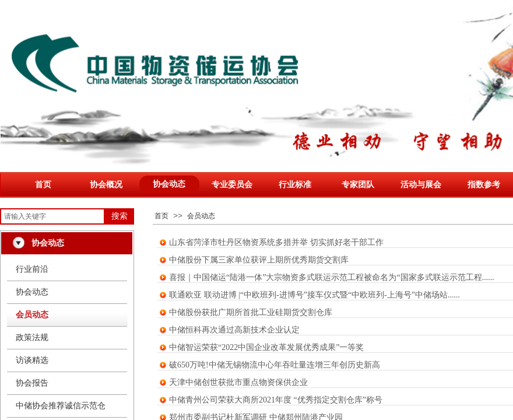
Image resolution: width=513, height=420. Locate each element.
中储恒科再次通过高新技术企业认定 (234, 330)
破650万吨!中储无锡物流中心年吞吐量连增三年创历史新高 (275, 365)
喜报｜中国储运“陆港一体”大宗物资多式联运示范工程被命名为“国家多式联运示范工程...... (332, 277)
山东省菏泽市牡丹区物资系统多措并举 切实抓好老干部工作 (276, 242)
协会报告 (32, 383)
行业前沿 (32, 269)
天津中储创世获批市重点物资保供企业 (238, 382)
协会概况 (106, 185)
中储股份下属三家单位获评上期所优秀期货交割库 (259, 260)
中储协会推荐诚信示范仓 (61, 406)
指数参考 (484, 185)
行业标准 (295, 185)
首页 (43, 185)
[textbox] (52, 216)
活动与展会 (421, 185)
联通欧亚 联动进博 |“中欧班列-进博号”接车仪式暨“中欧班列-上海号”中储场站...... (315, 295)
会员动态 (201, 216)
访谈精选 (32, 360)
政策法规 (32, 337)
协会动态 (169, 184)
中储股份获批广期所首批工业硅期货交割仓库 (251, 312)
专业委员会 (232, 185)
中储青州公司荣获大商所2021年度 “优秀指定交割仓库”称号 (276, 400)
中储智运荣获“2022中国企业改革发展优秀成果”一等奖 (266, 347)
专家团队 (358, 185)
